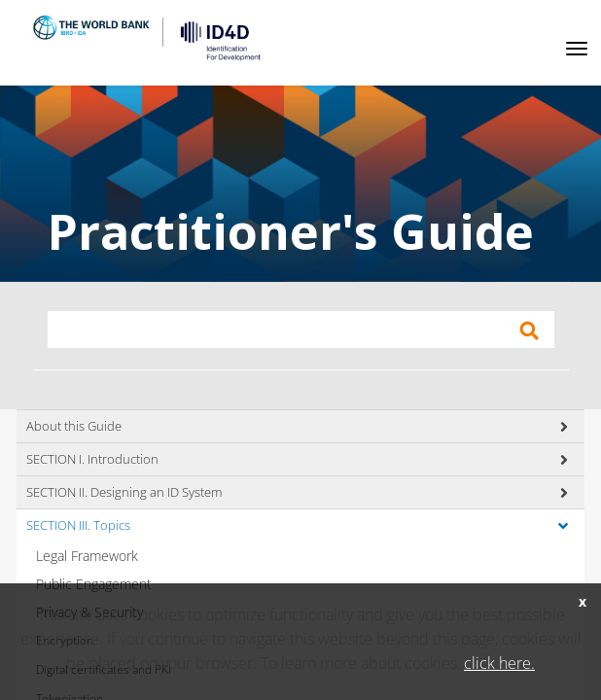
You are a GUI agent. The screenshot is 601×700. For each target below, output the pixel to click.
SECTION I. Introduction (92, 459)
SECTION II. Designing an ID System (124, 492)
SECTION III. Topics (78, 525)
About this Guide (74, 426)
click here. (499, 663)
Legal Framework (87, 556)
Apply (529, 331)
